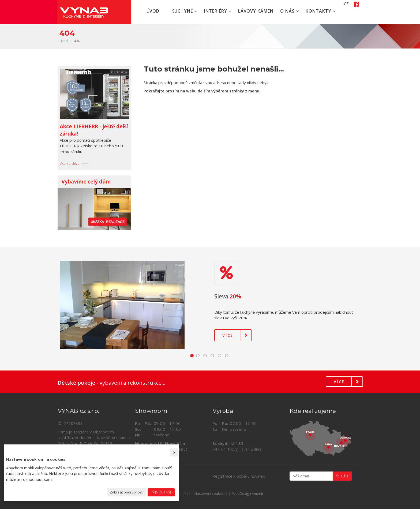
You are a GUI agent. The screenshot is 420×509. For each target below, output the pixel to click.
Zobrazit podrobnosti (127, 492)
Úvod (153, 11)
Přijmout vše (161, 492)
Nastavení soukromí (211, 493)
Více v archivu (70, 164)
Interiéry (218, 11)
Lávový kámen (256, 11)
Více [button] (228, 335)
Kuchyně (184, 11)
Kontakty (321, 11)
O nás (290, 11)
